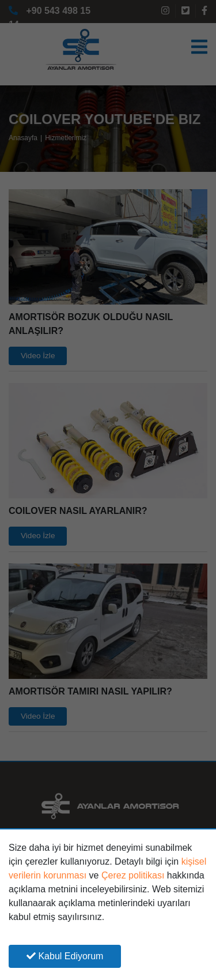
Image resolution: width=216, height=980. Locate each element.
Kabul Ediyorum (65, 956)
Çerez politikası (133, 875)
